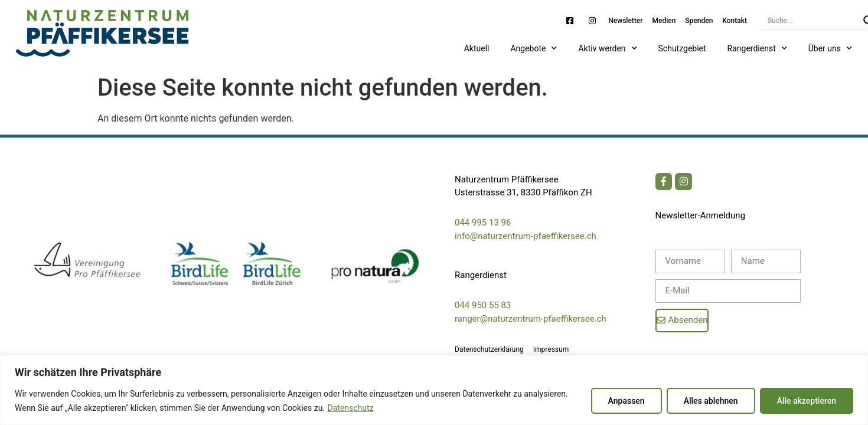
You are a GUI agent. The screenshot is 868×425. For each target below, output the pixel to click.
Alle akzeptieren (807, 401)
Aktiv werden (607, 48)
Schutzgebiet (682, 48)
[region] (434, 390)
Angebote (533, 48)
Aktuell (477, 48)
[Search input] (812, 21)
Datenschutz (351, 408)
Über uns (830, 48)
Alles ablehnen (711, 401)
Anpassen (626, 401)
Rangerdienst (757, 48)
